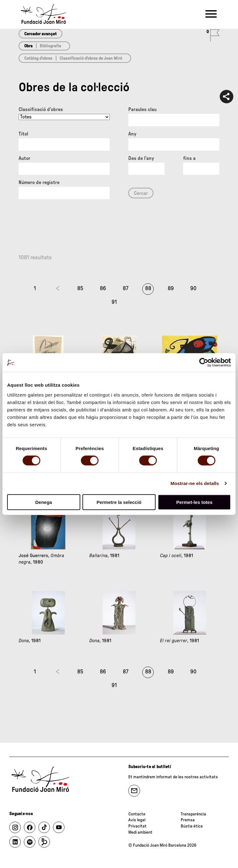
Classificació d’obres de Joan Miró (91, 58)
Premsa (188, 820)
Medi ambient (140, 832)
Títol (23, 134)
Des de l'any (141, 158)
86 (103, 289)
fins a (189, 158)
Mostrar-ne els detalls (195, 483)
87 (126, 289)
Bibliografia (50, 46)
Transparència (193, 814)
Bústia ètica (192, 826)
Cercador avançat (40, 34)
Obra (28, 46)
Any (132, 134)
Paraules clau (142, 110)
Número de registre (39, 183)
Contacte (137, 814)
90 (193, 289)
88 (148, 289)
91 (114, 302)
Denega (44, 502)
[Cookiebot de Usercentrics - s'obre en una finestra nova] (204, 363)
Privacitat (137, 826)
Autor (24, 158)
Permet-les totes (194, 502)
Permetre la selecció (119, 502)
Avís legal (137, 820)
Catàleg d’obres (38, 58)
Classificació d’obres (41, 110)
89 (171, 289)
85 (80, 289)
